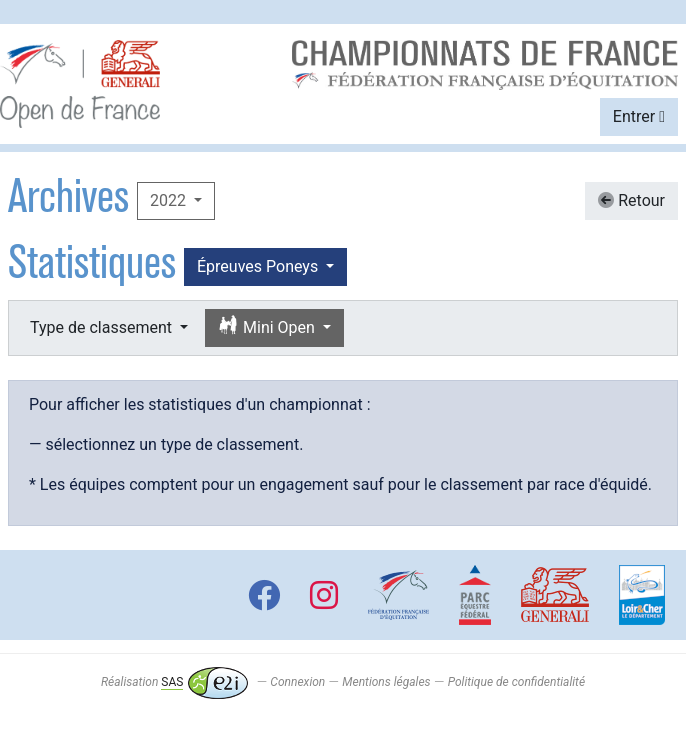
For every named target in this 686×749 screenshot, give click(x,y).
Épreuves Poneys (259, 266)
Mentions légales (386, 682)
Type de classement (103, 327)
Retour (631, 200)
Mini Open (268, 326)
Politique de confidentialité (516, 682)
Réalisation (174, 682)
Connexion (297, 682)
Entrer (639, 116)
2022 (170, 200)
